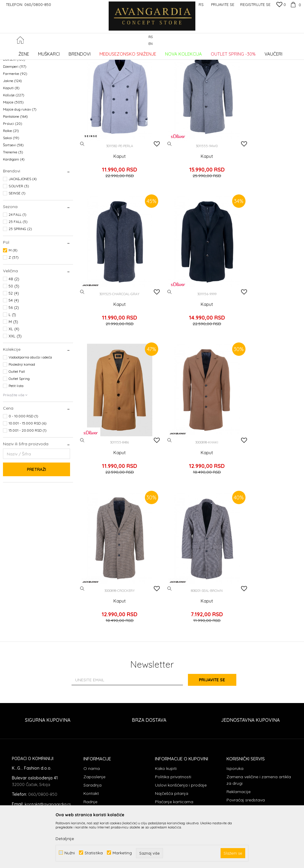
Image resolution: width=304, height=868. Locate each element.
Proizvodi (65, 52)
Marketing (122, 853)
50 (14, 334)
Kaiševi (12, 79)
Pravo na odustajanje (248, 713)
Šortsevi (13, 193)
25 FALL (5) (18, 270)
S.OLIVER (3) (19, 234)
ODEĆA (83, 52)
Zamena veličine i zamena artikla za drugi (259, 685)
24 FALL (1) (18, 263)
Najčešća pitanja (172, 698)
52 (14, 341)
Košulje (14, 143)
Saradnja (92, 690)
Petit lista (16, 434)
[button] (298, 41)
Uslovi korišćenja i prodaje (181, 690)
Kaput (114, 188)
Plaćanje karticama (174, 707)
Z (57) (14, 305)
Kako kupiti (166, 673)
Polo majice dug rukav (24, 86)
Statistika (94, 853)
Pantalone (15, 165)
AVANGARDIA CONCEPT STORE (28, 52)
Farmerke (15, 122)
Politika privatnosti (173, 682)
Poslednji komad (22, 412)
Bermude (15, 93)
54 (14, 348)
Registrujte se (255, 4)
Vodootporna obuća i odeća (30, 405)
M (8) (13, 298)
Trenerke (13, 200)
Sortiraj (261, 62)
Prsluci (13, 172)
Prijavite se (217, 584)
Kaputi (11, 136)
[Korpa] (295, 4)
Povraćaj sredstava (246, 705)
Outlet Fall (17, 420)
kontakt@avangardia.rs (48, 709)
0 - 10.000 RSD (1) (23, 464)
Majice (13, 150)
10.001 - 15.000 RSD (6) (28, 471)
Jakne (12, 129)
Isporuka (235, 673)
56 (14, 356)
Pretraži (37, 518)
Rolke (11, 179)
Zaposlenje (94, 682)
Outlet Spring (19, 427)
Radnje (90, 707)
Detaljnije (65, 839)
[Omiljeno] (281, 5)
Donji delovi (15, 100)
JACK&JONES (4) (23, 227)
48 (14, 327)
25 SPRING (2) (20, 277)
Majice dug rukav (20, 157)
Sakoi (11, 186)
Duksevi (14, 107)
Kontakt (91, 698)
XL (14, 377)
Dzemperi (15, 115)
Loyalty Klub (96, 730)
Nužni (70, 853)
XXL (15, 384)
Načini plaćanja (170, 715)
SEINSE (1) (17, 241)
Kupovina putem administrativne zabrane (115, 718)
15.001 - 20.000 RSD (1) (28, 478)
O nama (92, 673)
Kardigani (14, 207)
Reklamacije (239, 696)
